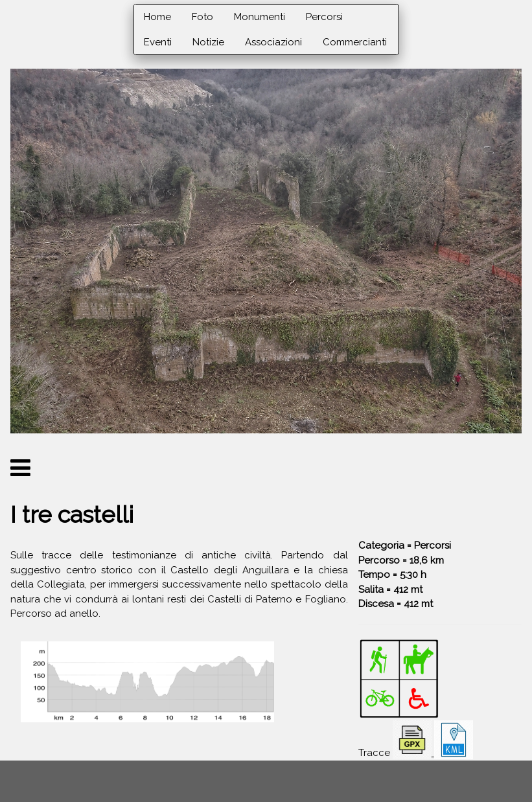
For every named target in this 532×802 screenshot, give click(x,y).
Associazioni (273, 42)
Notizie (208, 42)
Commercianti (355, 42)
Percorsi (324, 17)
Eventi (158, 42)
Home (157, 17)
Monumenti (260, 17)
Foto (202, 17)
